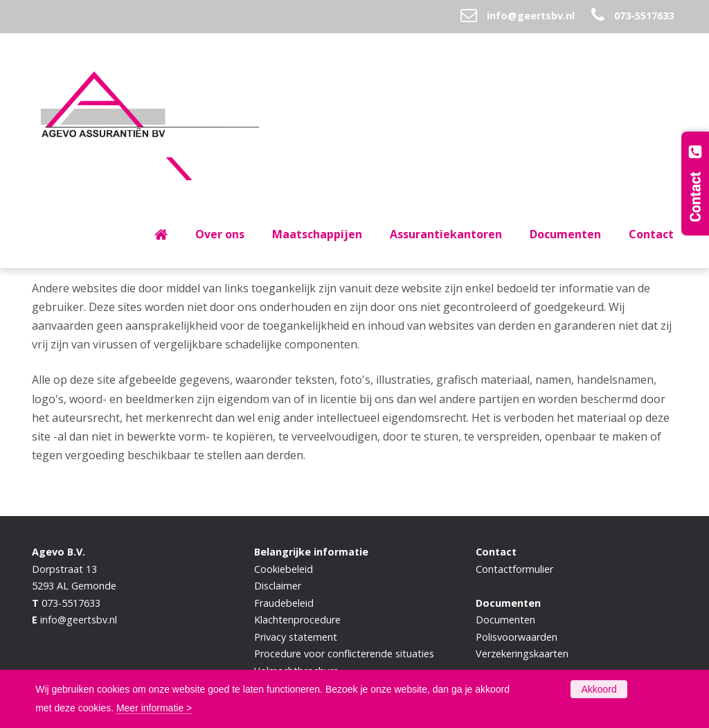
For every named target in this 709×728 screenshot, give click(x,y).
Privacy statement (296, 637)
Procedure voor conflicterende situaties (344, 654)
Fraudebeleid (284, 603)
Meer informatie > (154, 708)
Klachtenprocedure (297, 620)
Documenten (505, 620)
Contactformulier (514, 569)
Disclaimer (278, 586)
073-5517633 (644, 16)
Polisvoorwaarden (517, 637)
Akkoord (599, 689)
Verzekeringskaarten (522, 654)
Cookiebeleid (284, 569)
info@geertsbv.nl (531, 16)
